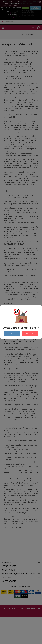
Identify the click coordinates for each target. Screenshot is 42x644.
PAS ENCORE (30, 333)
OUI (12, 333)
